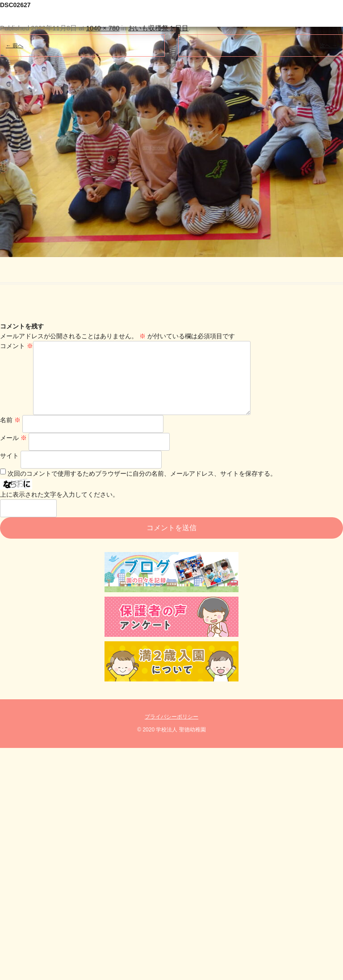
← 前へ (15, 46)
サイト (9, 470)
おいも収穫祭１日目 (158, 28)
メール (13, 452)
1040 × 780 (103, 28)
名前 (10, 434)
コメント (17, 346)
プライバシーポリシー (171, 731)
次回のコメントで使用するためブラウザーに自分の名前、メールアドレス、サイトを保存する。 (142, 488)
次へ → (328, 46)
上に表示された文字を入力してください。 (59, 509)
